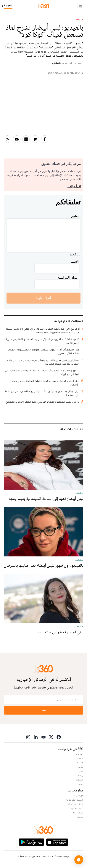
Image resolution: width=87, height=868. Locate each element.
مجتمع (80, 763)
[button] (79, 860)
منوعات (79, 20)
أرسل (43, 710)
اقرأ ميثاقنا (74, 186)
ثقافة (81, 767)
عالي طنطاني (60, 63)
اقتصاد (80, 758)
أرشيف (80, 817)
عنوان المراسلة (68, 277)
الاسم (75, 262)
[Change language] (8, 6)
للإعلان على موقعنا (75, 804)
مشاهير (80, 780)
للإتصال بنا (78, 813)
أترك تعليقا (44, 298)
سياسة (80, 754)
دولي (81, 784)
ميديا (81, 771)
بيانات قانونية (77, 808)
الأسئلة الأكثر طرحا (75, 800)
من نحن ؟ (79, 796)
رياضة (80, 775)
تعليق (75, 216)
